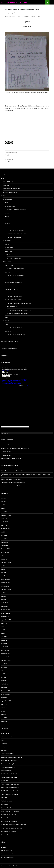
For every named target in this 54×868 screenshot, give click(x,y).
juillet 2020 (4, 518)
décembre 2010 (6, 691)
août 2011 (4, 664)
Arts (2, 178)
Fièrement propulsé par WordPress (10, 866)
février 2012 (4, 643)
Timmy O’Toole (9, 251)
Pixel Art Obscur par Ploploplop (16, 335)
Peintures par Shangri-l (32, 10)
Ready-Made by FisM (7, 808)
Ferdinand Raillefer (6, 483)
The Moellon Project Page (9, 348)
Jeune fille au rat (20, 483)
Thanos (7, 217)
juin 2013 (4, 593)
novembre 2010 (6, 694)
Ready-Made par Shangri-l (14, 237)
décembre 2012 (6, 610)
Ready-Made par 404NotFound (15, 269)
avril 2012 (4, 637)
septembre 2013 (6, 589)
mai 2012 (4, 633)
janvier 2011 (4, 687)
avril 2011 (4, 677)
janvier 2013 (4, 606)
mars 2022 (4, 512)
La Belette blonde (10, 286)
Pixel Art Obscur (8, 182)
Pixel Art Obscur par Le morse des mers (13, 781)
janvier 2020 (4, 522)
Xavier (7, 317)
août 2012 (4, 623)
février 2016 (4, 542)
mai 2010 (4, 714)
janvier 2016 (4, 545)
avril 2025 (4, 502)
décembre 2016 (6, 529)
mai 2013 (4, 596)
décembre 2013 (6, 579)
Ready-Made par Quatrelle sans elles (17, 314)
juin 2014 (4, 566)
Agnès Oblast (5, 474)
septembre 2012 (6, 620)
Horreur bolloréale (6, 452)
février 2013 (4, 603)
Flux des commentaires (8, 854)
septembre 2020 (6, 515)
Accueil (3, 175)
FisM (6, 338)
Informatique (5, 733)
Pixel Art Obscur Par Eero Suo (15, 276)
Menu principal (52, 2)
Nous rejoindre (6, 352)
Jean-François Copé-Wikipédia (13, 282)
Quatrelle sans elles (11, 307)
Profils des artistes (6, 801)
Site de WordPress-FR (7, 857)
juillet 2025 (4, 498)
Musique (3, 747)
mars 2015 (4, 559)
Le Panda (7, 213)
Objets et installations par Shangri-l (17, 234)
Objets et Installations (10, 192)
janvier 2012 (4, 647)
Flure (6, 203)
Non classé (4, 750)
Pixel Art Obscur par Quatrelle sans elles (19, 310)
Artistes (3, 196)
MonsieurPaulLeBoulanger (13, 300)
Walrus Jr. (8, 255)
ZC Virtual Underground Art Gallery (15, 2)
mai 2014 (4, 569)
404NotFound (9, 265)
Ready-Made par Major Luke (15, 296)
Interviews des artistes (8, 345)
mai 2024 (4, 505)
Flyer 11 (27, 160)
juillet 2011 (4, 667)
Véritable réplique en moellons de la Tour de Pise (15, 448)
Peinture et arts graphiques (14, 10)
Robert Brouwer (6, 471)
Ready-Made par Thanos (13, 220)
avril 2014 (4, 572)
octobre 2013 (5, 586)
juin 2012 (4, 630)
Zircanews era (7, 241)
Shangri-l (8, 223)
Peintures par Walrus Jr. (14, 258)
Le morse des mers (10, 206)
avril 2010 (4, 718)
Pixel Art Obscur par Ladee (14, 328)
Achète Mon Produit (15, 479)
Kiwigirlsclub (9, 248)
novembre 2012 (6, 613)
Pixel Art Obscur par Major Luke (10, 784)
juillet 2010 (4, 708)
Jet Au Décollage (19, 471)
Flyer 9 (27, 154)
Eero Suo (7, 272)
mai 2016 (4, 532)
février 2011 (4, 684)
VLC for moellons (6, 445)
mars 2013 (4, 600)
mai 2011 (4, 674)
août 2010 (4, 704)
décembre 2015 (6, 549)
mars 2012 (4, 640)
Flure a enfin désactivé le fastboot (11, 458)
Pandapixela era (8, 199)
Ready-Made (6, 185)
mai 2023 (4, 508)
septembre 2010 (6, 701)
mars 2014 (4, 576)
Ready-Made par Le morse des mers (16, 210)
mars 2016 (4, 539)
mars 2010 (4, 721)
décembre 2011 (6, 650)
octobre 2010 (5, 697)
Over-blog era (7, 262)
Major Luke (8, 293)
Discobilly (8, 244)
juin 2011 (4, 670)
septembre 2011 (6, 660)
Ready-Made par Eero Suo (14, 279)
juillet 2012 (4, 627)
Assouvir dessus (6, 455)
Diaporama (4, 355)
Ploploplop (8, 331)
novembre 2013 (6, 583)
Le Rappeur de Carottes (11, 289)
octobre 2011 (5, 657)
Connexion (4, 847)
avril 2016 (4, 535)
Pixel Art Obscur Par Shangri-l (16, 230)
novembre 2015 (6, 552)
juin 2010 (4, 711)
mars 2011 (4, 681)
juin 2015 (4, 556)
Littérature (4, 744)
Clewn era (6, 321)
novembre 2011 (6, 654)
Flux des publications (7, 850)
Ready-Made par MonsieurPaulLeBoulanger (19, 303)
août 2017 (4, 525)
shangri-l (3, 479)
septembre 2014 (6, 562)
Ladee (6, 324)
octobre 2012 (5, 616)
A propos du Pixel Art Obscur (10, 341)
